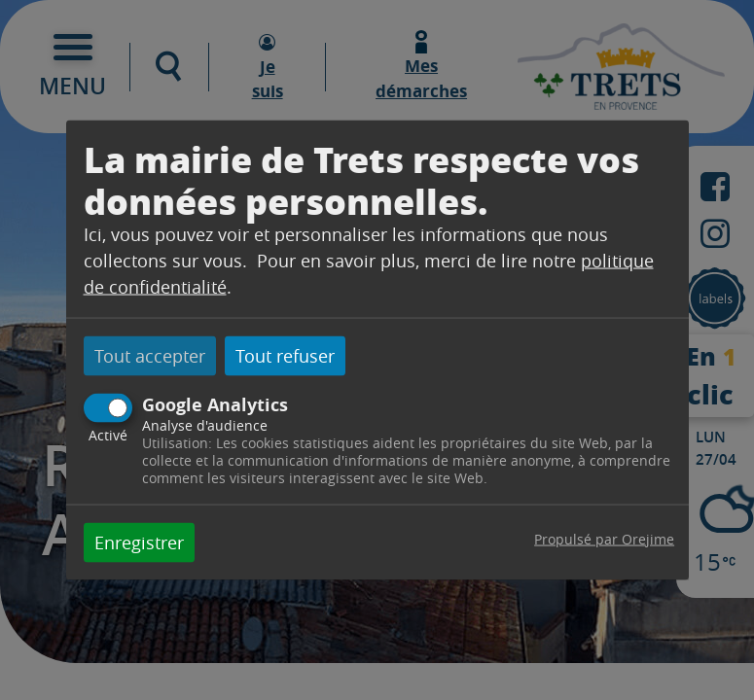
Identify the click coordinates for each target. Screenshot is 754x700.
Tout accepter (150, 356)
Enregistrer (139, 542)
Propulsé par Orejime (604, 538)
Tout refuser (285, 356)
